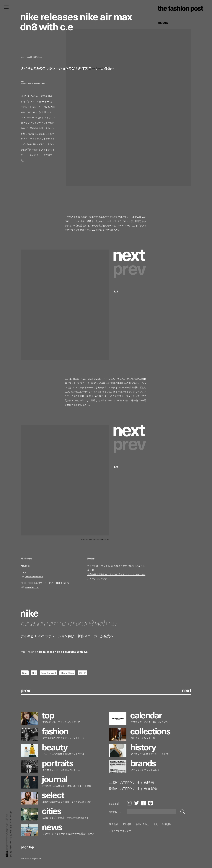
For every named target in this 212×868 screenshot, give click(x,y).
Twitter (136, 803)
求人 (156, 824)
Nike (25, 673)
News (163, 22)
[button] (130, 254)
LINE (151, 803)
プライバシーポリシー (120, 831)
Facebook (144, 803)
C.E (34, 673)
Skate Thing (67, 673)
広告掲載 (127, 824)
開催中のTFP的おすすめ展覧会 (133, 789)
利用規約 (167, 824)
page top (27, 847)
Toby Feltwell (48, 673)
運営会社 (114, 824)
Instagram (129, 803)
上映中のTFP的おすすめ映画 (132, 783)
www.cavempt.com (34, 577)
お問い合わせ (142, 824)
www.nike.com (32, 587)
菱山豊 (82, 673)
